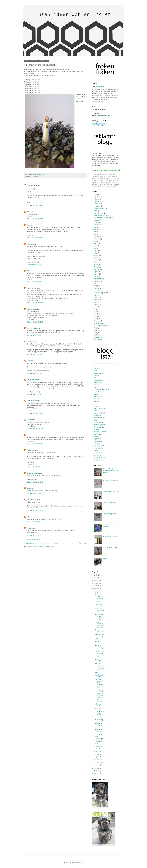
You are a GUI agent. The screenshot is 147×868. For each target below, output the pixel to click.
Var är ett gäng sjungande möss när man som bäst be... (100, 694)
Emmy (96, 387)
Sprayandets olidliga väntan (111, 491)
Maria (95, 420)
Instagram (97, 239)
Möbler (96, 267)
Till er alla (98, 639)
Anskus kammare (99, 373)
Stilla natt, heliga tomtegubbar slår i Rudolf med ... (100, 712)
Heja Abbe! (97, 401)
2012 (96, 583)
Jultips (96, 244)
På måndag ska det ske (110, 503)
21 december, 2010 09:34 (35, 493)
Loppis (96, 260)
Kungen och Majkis (99, 413)
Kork (95, 248)
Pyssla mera (97, 444)
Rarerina (96, 451)
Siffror (95, 291)
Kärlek (96, 251)
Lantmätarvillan (32, 380)
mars (97, 759)
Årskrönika (97, 337)
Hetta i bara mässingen (110, 547)
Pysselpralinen (98, 441)
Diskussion (97, 206)
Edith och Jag (31, 309)
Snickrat (96, 298)
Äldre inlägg (83, 543)
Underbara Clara (99, 460)
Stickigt (105, 558)
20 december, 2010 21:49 (35, 282)
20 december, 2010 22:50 (35, 394)
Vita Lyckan (30, 341)
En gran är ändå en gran (99, 725)
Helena (29, 212)
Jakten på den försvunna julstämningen (100, 654)
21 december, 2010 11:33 (35, 511)
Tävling (96, 319)
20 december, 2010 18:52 (35, 206)
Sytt (95, 309)
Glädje (96, 230)
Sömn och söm (98, 705)
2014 (96, 578)
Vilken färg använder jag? (101, 326)
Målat (95, 265)
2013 (96, 580)
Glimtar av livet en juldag (100, 635)
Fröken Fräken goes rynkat (100, 720)
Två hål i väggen (98, 700)
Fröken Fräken (99, 87)
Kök (95, 253)
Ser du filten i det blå (99, 676)
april (97, 757)
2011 (96, 586)
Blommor (96, 201)
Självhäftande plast (99, 293)
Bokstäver (97, 204)
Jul (31, 177)
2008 (96, 771)
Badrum (96, 197)
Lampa (96, 255)
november (99, 735)
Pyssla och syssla (99, 446)
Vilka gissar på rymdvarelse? (100, 668)
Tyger (95, 316)
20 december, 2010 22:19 (35, 335)
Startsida (57, 543)
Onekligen (97, 437)
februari (98, 762)
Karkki (95, 411)
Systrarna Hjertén (32, 189)
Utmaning (97, 321)
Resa (95, 286)
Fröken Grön (31, 450)
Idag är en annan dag (99, 631)
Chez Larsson (98, 380)
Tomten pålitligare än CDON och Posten (100, 625)
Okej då (98, 664)
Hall (95, 232)
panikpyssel (80, 101)
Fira (95, 211)
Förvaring (97, 225)
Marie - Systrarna (32, 328)
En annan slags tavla (109, 514)
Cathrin (29, 488)
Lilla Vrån (30, 420)
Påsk (95, 284)
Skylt (95, 295)
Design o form (98, 383)
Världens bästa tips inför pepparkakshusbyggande (100, 684)
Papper (96, 272)
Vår (95, 335)
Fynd (95, 223)
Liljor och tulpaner (99, 418)
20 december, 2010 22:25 (35, 373)
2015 (96, 575)
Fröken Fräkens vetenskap (102, 218)
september (99, 742)
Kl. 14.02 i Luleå (98, 642)
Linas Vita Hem (32, 288)
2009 (96, 768)
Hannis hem (97, 399)
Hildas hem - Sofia (33, 473)
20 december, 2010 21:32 (35, 265)
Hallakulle (97, 394)
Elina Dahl (97, 385)
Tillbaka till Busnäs (99, 605)
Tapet (95, 312)
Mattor (96, 262)
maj (97, 754)
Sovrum (96, 305)
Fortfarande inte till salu (100, 731)
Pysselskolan (98, 279)
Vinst (95, 328)
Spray (95, 307)
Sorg (95, 302)
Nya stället (97, 269)
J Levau (96, 406)
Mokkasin (97, 429)
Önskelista (97, 340)
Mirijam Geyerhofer (99, 425)
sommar (96, 300)
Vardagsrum (97, 323)
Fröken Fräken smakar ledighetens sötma (100, 617)
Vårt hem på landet (33, 500)
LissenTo (30, 244)
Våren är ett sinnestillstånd (100, 610)
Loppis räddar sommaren (111, 536)
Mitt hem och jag (99, 427)
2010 (96, 589)
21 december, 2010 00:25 (35, 429)
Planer (96, 274)
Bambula (96, 375)
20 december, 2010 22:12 (35, 322)
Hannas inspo (98, 397)
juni (97, 751)
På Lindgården (98, 448)
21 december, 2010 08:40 (35, 482)
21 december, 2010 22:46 (35, 522)
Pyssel (96, 276)
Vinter (95, 330)
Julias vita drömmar (100, 408)
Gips (95, 227)
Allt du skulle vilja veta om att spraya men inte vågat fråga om (111, 471)
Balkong (96, 199)
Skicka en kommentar (34, 539)
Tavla (95, 314)
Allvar (95, 194)
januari (98, 765)
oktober (98, 739)
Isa (95, 404)
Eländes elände (98, 208)
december (99, 591)
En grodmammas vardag (101, 390)
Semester (35, 177)
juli (97, 749)
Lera (95, 258)
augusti (98, 746)
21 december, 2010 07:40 (35, 467)
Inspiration (97, 237)
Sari (28, 517)
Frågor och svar (98, 213)
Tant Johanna (98, 455)
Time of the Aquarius (100, 458)
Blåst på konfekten (99, 660)
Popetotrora (97, 439)
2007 (96, 774)
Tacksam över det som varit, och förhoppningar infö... (100, 598)
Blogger (81, 862)
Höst (95, 234)
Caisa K (96, 378)
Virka (95, 333)
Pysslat (96, 281)
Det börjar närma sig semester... (109, 526)
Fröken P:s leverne (99, 392)
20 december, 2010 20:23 (35, 238)
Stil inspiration (98, 453)
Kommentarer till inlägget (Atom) (45, 547)
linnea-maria (31, 435)
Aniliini (96, 368)
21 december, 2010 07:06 (35, 444)
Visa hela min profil (98, 102)
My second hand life (100, 432)
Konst (95, 246)
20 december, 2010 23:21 (35, 414)
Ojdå (97, 672)
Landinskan (97, 415)
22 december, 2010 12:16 (35, 535)
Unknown (30, 528)
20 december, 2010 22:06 (35, 303)
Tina (28, 225)
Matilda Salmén (98, 422)
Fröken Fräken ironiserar (101, 215)
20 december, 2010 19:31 (35, 219)
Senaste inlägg (29, 543)
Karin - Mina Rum (32, 401)
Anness (96, 371)
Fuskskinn (97, 220)
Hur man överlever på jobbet (99, 647)
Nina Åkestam (98, 434)
